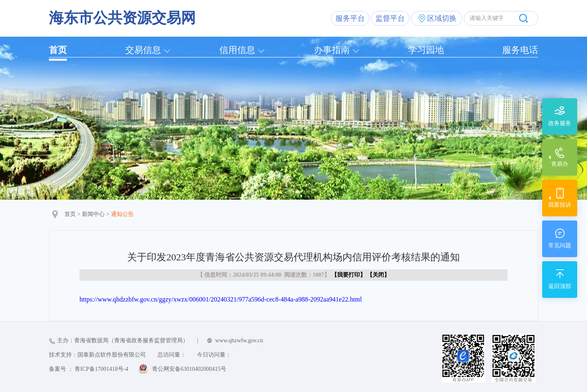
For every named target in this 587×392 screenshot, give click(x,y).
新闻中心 (93, 214)
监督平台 (390, 18)
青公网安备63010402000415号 (189, 369)
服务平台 (350, 18)
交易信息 (143, 50)
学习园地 (426, 50)
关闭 (378, 275)
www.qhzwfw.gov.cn (239, 340)
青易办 (560, 164)
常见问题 (560, 246)
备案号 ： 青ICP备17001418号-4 (88, 369)
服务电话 (520, 50)
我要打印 (349, 275)
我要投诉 (560, 205)
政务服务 (560, 123)
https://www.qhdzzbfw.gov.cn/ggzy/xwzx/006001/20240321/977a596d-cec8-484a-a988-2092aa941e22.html (221, 299)
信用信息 (237, 50)
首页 (58, 50)
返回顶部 (560, 286)
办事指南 (332, 50)
